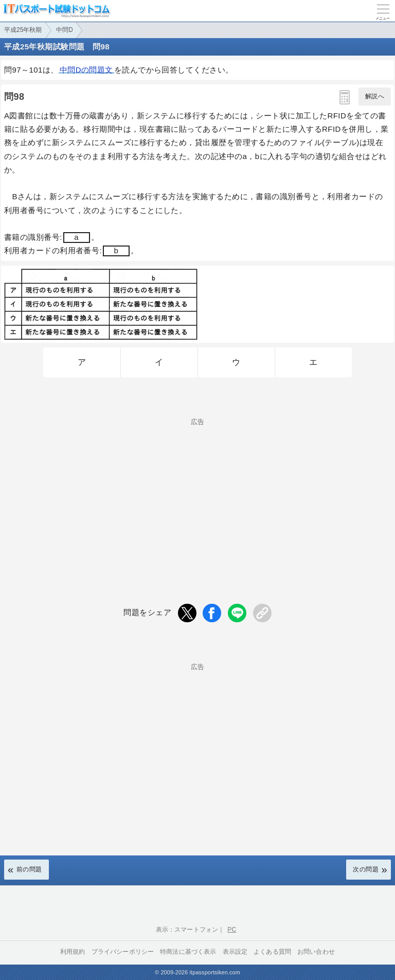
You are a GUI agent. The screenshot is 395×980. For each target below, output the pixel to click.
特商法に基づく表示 (188, 952)
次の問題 (366, 869)
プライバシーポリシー (123, 952)
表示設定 (235, 952)
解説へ (375, 96)
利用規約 (73, 952)
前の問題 (29, 869)
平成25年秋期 (23, 30)
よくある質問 (272, 952)
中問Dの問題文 (86, 70)
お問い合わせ (316, 952)
